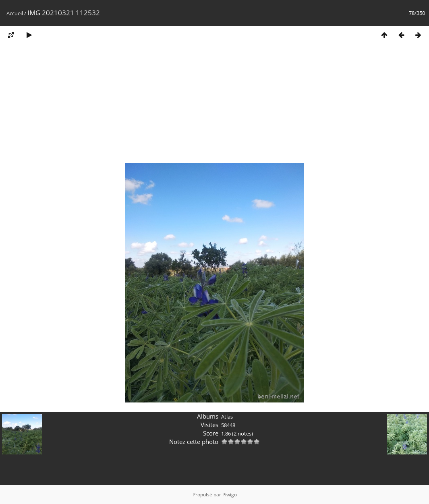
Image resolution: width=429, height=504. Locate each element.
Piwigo (230, 495)
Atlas (227, 417)
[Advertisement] (214, 106)
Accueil (15, 13)
